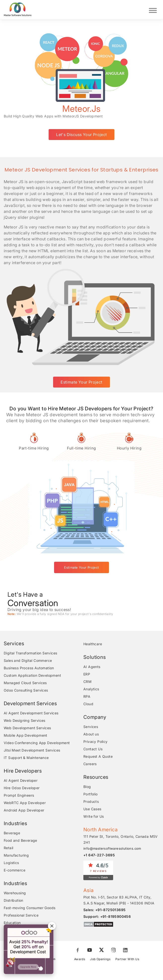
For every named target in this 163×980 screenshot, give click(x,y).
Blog (87, 787)
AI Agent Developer (21, 780)
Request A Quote (98, 756)
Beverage (12, 833)
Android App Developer (24, 810)
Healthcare (93, 644)
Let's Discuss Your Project (81, 135)
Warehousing (15, 893)
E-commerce (15, 870)
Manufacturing (16, 855)
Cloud (88, 704)
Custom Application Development (32, 675)
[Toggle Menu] (153, 10)
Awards (80, 959)
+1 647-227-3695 (99, 855)
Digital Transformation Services (30, 653)
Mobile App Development (26, 735)
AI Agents (92, 667)
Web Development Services (27, 728)
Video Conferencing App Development (37, 743)
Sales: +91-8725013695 (104, 910)
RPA (87, 696)
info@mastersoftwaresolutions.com (112, 848)
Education (12, 923)
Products (91, 801)
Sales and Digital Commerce (28, 660)
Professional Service (21, 915)
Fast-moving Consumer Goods (30, 908)
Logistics (11, 863)
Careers (90, 764)
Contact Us (93, 749)
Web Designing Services (25, 720)
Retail (8, 848)
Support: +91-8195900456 (107, 916)
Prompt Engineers (19, 795)
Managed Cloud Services (25, 683)
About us (91, 734)
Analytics (91, 689)
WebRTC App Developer (25, 803)
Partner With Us (127, 959)
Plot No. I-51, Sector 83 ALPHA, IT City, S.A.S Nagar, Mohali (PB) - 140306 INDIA (119, 900)
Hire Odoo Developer (22, 788)
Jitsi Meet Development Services (32, 750)
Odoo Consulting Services (26, 690)
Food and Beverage (20, 840)
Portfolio (91, 794)
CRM (87, 682)
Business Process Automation (29, 668)
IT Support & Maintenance (26, 758)
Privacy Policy (96, 742)
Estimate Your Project (81, 382)
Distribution (14, 900)
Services (91, 727)
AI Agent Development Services (31, 713)
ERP (87, 674)
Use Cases (92, 809)
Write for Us (94, 816)
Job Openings (100, 959)
